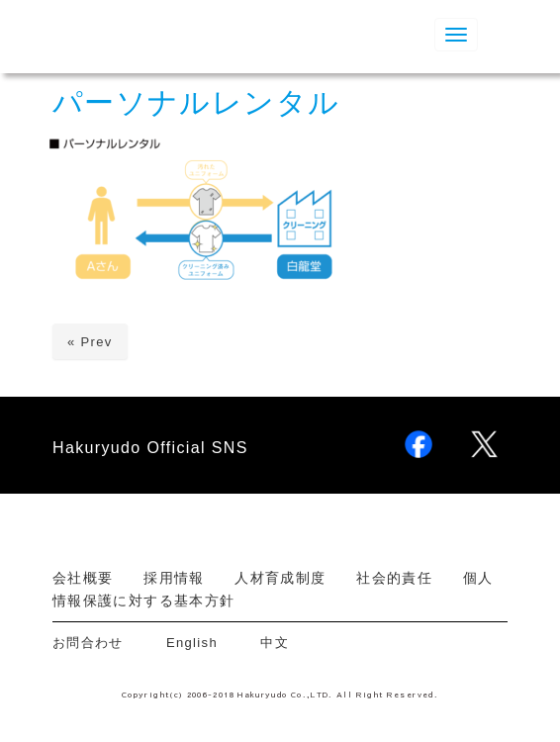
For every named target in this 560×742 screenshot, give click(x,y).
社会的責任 (394, 578)
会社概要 (83, 578)
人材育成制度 (280, 578)
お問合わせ (95, 643)
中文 (275, 643)
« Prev (90, 342)
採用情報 (174, 578)
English (192, 643)
